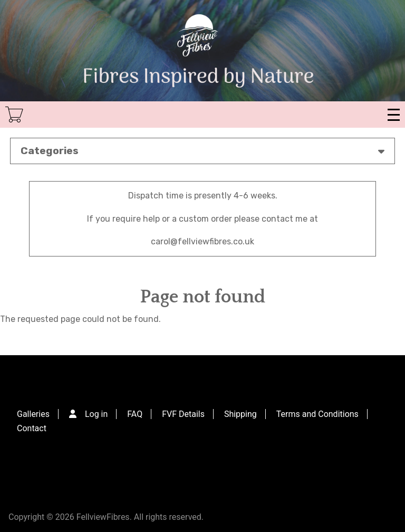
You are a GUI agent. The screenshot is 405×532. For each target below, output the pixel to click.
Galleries (33, 414)
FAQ (135, 414)
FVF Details (183, 414)
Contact (32, 428)
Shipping (240, 414)
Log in (96, 414)
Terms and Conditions (317, 414)
